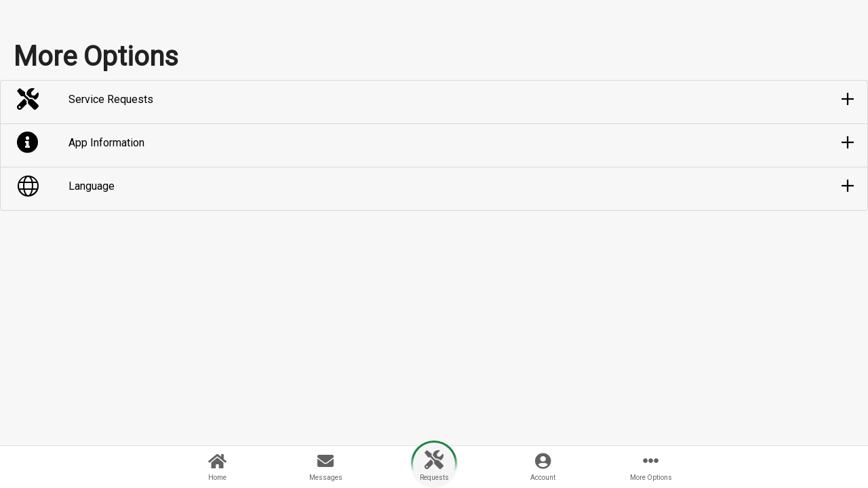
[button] (434, 100)
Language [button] (92, 186)
